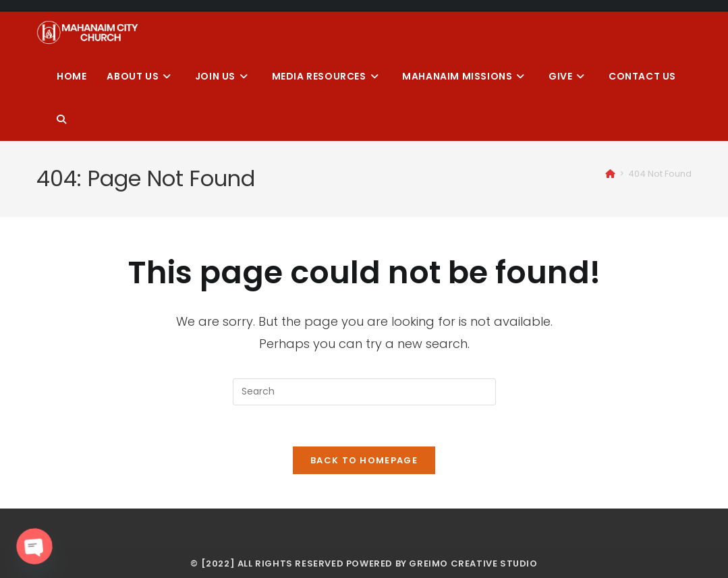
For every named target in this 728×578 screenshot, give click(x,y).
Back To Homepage (364, 460)
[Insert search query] (364, 392)
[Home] (610, 174)
